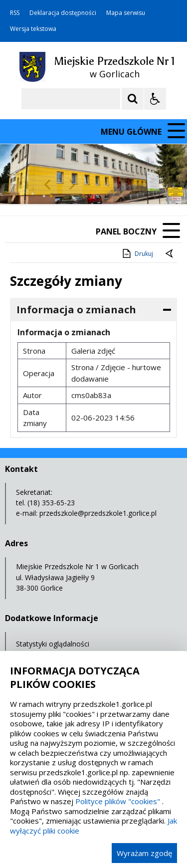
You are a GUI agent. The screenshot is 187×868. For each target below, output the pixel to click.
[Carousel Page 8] (163, 185)
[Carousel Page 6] (144, 185)
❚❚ (20, 184)
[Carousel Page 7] (154, 185)
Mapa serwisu (126, 13)
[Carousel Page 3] (116, 185)
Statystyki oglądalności (53, 644)
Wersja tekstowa (33, 29)
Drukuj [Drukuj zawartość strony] (137, 253)
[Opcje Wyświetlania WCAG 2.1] (155, 99)
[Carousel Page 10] (182, 185)
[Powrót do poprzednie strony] (170, 254)
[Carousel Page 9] (173, 185)
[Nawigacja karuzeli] (60, 185)
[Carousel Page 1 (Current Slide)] (97, 185)
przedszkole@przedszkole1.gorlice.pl (98, 513)
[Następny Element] (72, 185)
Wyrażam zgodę (144, 853)
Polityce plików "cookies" (118, 801)
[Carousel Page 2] (106, 185)
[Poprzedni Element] (47, 185)
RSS (15, 13)
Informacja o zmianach (76, 310)
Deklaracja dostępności (63, 13)
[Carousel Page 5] (135, 185)
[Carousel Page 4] (125, 185)
